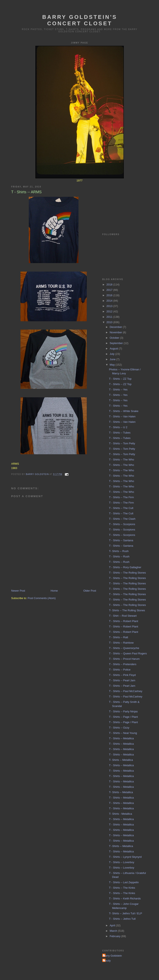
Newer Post (18, 591)
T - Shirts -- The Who (121, 460)
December (116, 327)
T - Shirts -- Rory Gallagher (125, 567)
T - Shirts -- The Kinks (122, 888)
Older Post (90, 591)
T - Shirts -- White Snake (124, 411)
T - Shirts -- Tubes (120, 433)
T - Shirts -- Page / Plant (123, 717)
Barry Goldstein (113, 956)
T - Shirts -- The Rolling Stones (127, 573)
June (113, 359)
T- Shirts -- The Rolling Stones (127, 610)
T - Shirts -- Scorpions (122, 524)
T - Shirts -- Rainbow (121, 643)
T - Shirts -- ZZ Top (120, 379)
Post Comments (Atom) (42, 598)
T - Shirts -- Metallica (121, 738)
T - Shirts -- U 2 (118, 427)
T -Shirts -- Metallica (121, 846)
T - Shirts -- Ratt (118, 637)
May (113, 365)
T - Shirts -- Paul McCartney (126, 691)
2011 (110, 317)
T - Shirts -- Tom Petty (122, 443)
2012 (110, 311)
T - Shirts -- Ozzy (119, 728)
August (114, 349)
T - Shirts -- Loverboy (122, 862)
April (113, 925)
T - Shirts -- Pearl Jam (122, 680)
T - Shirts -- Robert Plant (123, 621)
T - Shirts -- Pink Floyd (122, 675)
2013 (110, 306)
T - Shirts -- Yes (118, 390)
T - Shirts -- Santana (121, 540)
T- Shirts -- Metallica (121, 760)
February (116, 936)
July (113, 354)
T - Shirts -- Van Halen (122, 416)
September (117, 343)
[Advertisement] (123, 203)
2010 (110, 322)
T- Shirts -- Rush (119, 551)
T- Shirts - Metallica (120, 814)
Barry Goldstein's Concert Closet (80, 20)
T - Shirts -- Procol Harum (124, 659)
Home (54, 591)
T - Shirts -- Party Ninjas (123, 711)
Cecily (107, 961)
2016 (110, 295)
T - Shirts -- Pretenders (123, 664)
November (116, 332)
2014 (110, 301)
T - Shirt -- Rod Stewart (123, 616)
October (115, 338)
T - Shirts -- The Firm (121, 497)
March (114, 931)
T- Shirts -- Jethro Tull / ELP (125, 913)
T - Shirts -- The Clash (122, 519)
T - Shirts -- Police (120, 670)
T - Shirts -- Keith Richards (125, 898)
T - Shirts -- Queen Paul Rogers (128, 653)
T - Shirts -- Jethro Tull (122, 919)
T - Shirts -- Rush (119, 556)
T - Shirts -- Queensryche (124, 648)
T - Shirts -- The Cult (121, 508)
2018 (110, 285)
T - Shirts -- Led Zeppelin (124, 882)
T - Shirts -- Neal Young (123, 733)
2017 (110, 290)
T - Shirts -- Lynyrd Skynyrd (125, 857)
